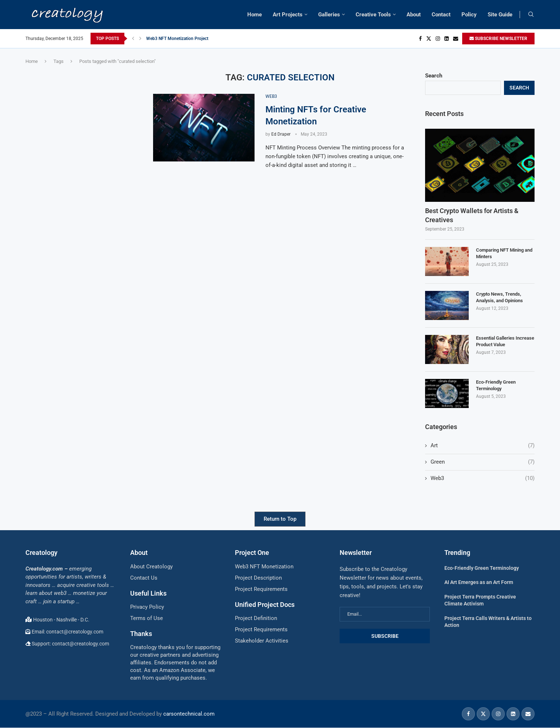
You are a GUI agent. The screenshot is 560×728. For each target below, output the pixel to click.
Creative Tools (373, 15)
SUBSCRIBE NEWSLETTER (498, 39)
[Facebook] (420, 39)
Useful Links (148, 593)
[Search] (531, 15)
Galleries (329, 15)
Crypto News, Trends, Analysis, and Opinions (499, 297)
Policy (469, 15)
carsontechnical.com (189, 714)
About (414, 15)
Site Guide (500, 15)
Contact (441, 15)
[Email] (456, 39)
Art (483, 446)
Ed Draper (281, 134)
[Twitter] (429, 39)
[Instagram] (438, 39)
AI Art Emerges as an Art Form (479, 582)
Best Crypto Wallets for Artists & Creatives (472, 215)
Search (434, 76)
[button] (133, 39)
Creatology (41, 553)
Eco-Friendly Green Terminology (496, 385)
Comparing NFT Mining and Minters (504, 253)
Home (255, 15)
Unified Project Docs (265, 605)
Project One (252, 553)
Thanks (141, 634)
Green (483, 462)
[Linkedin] (447, 39)
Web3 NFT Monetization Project (177, 39)
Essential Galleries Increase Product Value (505, 341)
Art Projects (288, 15)
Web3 (483, 478)
